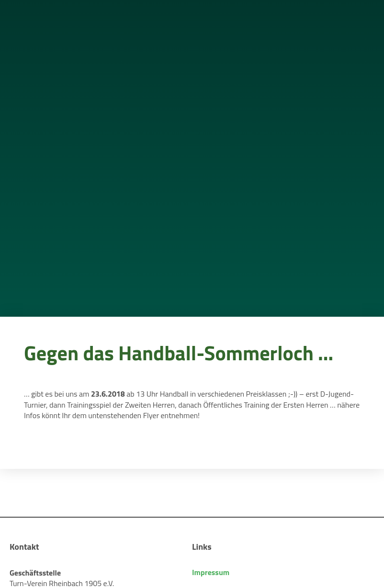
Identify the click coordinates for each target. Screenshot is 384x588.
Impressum (211, 572)
